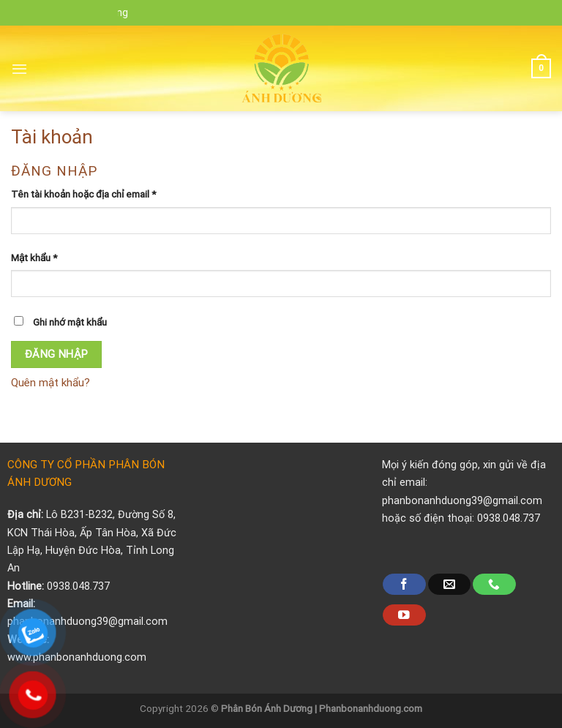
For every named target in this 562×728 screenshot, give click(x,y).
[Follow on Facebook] (404, 584)
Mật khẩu (34, 258)
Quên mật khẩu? (50, 383)
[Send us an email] (449, 584)
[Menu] (19, 69)
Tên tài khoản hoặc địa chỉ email (83, 194)
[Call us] (494, 584)
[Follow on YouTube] (404, 615)
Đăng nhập (57, 354)
